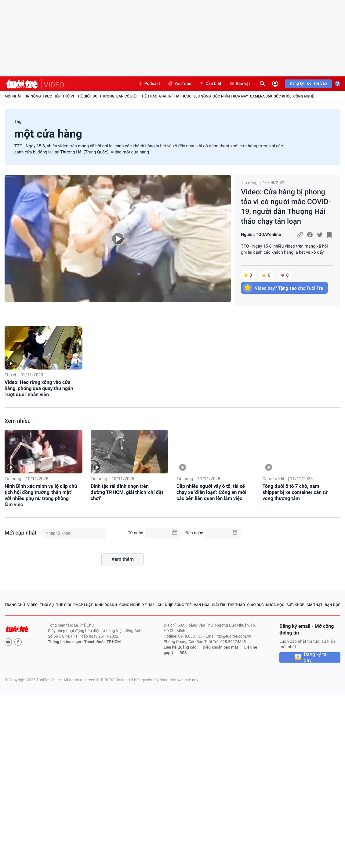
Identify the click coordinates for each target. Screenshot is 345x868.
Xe (144, 605)
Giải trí (166, 96)
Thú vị (68, 96)
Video (32, 605)
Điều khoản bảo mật (220, 647)
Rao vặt (240, 84)
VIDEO (54, 85)
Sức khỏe (283, 96)
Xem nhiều (18, 421)
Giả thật (315, 605)
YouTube (179, 84)
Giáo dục (256, 605)
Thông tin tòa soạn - (66, 642)
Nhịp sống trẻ (178, 605)
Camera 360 (261, 96)
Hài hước (183, 96)
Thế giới (83, 96)
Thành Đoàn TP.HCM (102, 642)
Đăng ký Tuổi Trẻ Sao (308, 84)
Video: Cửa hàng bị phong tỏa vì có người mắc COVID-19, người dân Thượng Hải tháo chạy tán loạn (286, 207)
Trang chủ (15, 605)
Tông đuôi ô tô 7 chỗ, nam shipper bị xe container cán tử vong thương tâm (295, 492)
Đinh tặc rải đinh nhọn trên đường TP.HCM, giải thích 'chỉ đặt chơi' (127, 492)
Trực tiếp (52, 96)
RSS (183, 653)
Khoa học (275, 605)
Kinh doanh (106, 605)
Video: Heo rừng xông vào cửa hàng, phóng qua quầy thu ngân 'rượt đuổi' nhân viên (39, 388)
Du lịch (156, 605)
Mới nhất (13, 96)
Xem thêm (123, 559)
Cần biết (210, 84)
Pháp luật (83, 605)
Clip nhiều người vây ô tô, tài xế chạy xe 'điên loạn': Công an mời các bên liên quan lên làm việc (211, 492)
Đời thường (103, 96)
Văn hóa (202, 605)
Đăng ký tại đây (316, 657)
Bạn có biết (127, 96)
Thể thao (149, 96)
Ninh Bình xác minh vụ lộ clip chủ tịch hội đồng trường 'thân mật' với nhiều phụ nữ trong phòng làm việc (41, 495)
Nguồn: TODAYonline (261, 235)
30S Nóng (202, 96)
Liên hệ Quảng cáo (180, 647)
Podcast (149, 84)
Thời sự (47, 605)
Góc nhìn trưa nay (231, 96)
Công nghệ (303, 96)
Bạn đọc (333, 605)
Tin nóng (32, 96)
